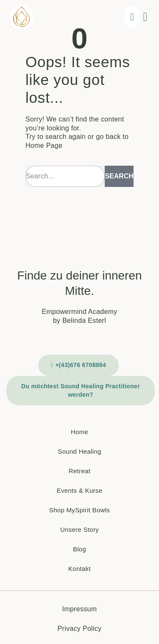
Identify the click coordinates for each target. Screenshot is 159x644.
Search (119, 176)
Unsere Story (79, 530)
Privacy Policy (80, 628)
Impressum (80, 609)
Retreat (79, 471)
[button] (145, 17)
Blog (79, 549)
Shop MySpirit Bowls (79, 510)
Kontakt (79, 569)
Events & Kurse (80, 490)
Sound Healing (79, 451)
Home (79, 432)
